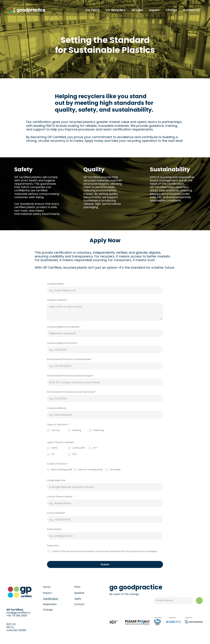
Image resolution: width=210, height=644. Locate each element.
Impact (47, 593)
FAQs (77, 587)
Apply (78, 599)
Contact (79, 604)
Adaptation (50, 604)
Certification (51, 599)
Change (48, 610)
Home (47, 587)
